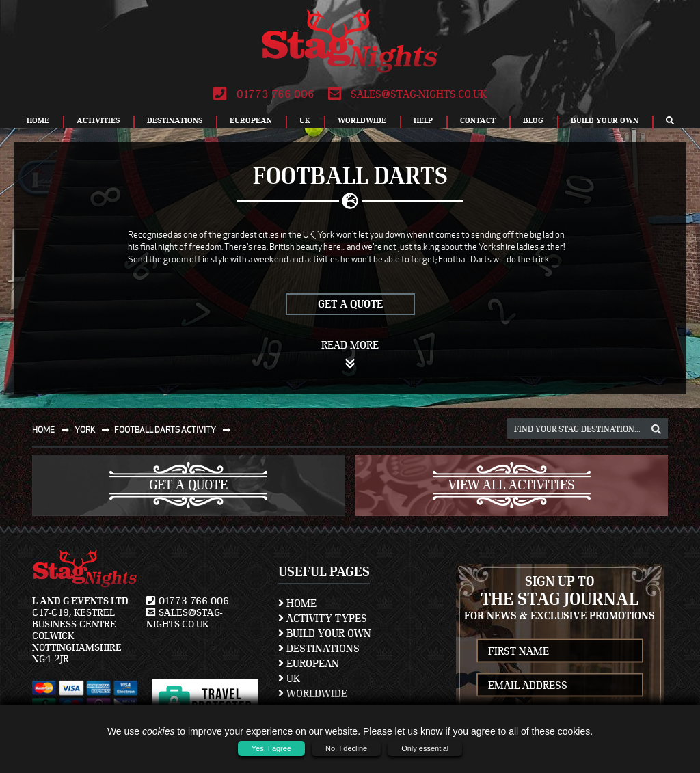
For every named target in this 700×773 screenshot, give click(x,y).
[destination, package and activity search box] (588, 429)
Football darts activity (175, 430)
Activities (98, 120)
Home (38, 120)
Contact (478, 120)
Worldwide (362, 120)
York (95, 430)
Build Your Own (605, 120)
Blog (533, 120)
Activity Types (323, 619)
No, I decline (346, 748)
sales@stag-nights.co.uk (407, 94)
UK (305, 120)
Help (423, 120)
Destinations (175, 120)
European (251, 120)
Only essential (425, 748)
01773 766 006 (264, 94)
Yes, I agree (271, 748)
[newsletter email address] (560, 685)
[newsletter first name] (560, 651)
